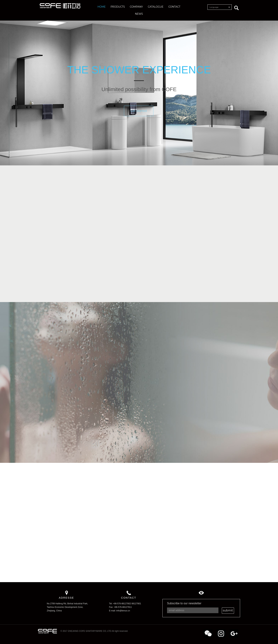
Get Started (139, 113)
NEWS (139, 14)
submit (228, 610)
